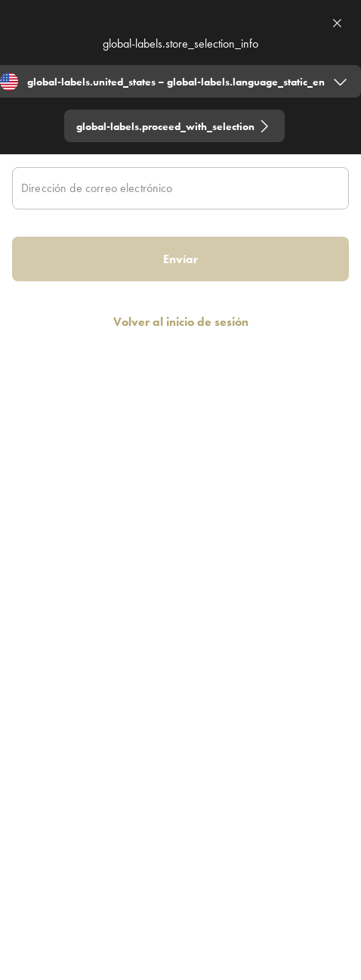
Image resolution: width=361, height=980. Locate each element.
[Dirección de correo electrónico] (180, 188)
